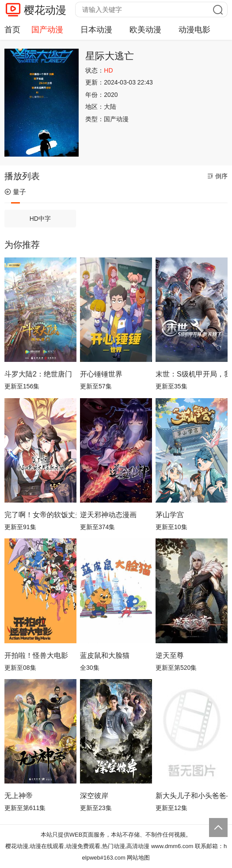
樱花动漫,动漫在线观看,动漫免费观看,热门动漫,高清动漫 (77, 846)
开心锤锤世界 (101, 374)
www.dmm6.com (172, 846)
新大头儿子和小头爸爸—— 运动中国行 (192, 796)
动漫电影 (194, 30)
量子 (15, 192)
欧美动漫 (145, 30)
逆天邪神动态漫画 (108, 515)
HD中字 (40, 219)
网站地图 (138, 858)
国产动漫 (47, 30)
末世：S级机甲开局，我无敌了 (192, 374)
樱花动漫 (45, 10)
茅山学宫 (170, 515)
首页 (12, 30)
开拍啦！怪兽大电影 (36, 655)
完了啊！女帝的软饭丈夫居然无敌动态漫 (40, 515)
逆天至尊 (170, 655)
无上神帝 (19, 796)
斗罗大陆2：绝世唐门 (38, 374)
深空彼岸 (94, 796)
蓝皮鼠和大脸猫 (105, 655)
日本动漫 (96, 30)
